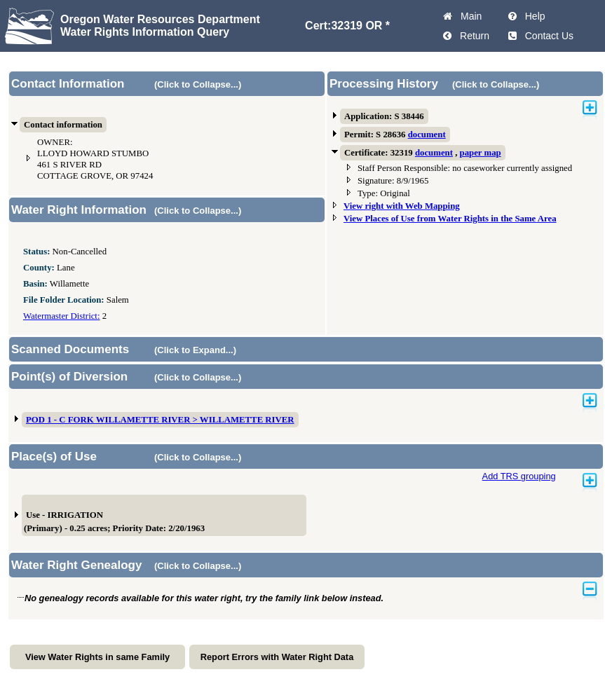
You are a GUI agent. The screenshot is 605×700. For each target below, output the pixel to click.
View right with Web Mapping (402, 206)
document (427, 135)
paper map (481, 153)
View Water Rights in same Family (97, 657)
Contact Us (546, 36)
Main (468, 16)
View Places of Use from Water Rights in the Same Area (450, 219)
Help (532, 16)
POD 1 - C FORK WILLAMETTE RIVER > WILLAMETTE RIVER (160, 420)
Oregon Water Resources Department (160, 19)
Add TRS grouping (519, 476)
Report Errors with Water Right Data (277, 657)
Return (472, 36)
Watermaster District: (61, 316)
